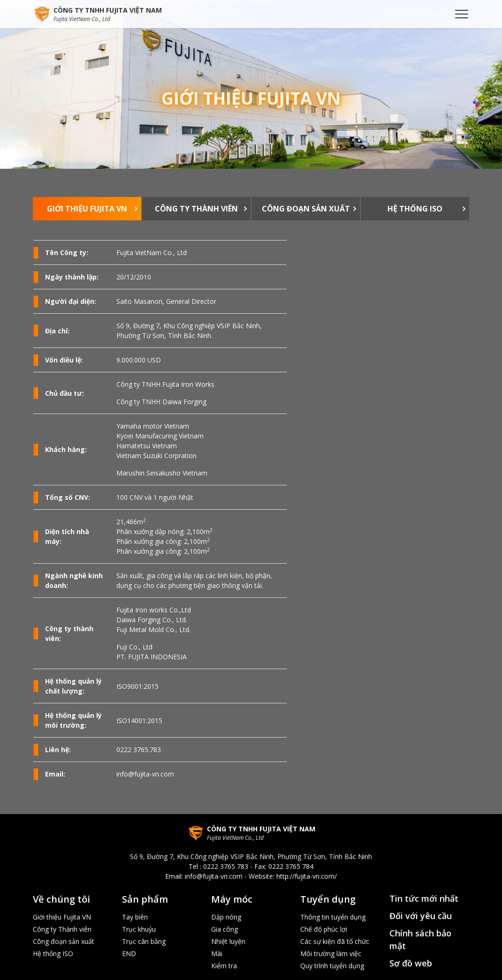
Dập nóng (226, 917)
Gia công (224, 929)
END (129, 954)
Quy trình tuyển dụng (332, 966)
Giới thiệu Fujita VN (87, 209)
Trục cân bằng (144, 941)
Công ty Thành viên (196, 209)
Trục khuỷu (139, 929)
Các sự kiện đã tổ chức (335, 941)
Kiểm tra (224, 966)
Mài (217, 954)
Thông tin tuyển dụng (333, 917)
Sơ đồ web (411, 963)
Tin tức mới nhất (424, 898)
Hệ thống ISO (415, 209)
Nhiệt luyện (228, 941)
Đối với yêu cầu (421, 916)
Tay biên (135, 917)
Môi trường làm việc (331, 954)
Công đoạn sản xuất (306, 209)
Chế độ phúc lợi (324, 929)
